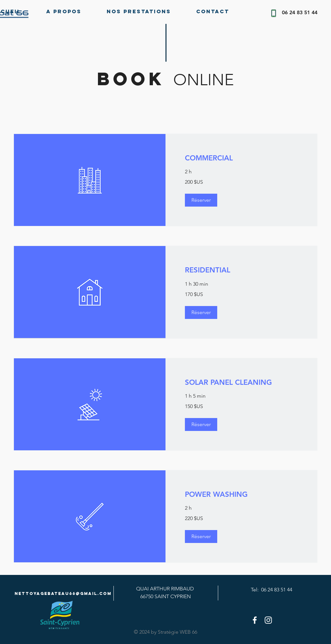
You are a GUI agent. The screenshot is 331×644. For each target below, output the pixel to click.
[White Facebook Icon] (255, 620)
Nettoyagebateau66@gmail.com (63, 593)
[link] (241, 158)
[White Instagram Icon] (268, 620)
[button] (201, 200)
